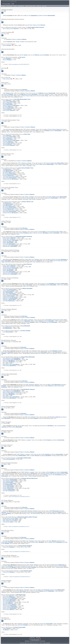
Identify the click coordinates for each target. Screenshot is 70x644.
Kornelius (8, 175)
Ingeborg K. (9, 300)
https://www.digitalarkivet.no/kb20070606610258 (19, 64)
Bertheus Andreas (10, 605)
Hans (7, 172)
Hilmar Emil (9, 361)
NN (4, 363)
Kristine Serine (10, 608)
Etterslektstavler (21, 6)
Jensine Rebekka (10, 607)
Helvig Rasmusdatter (60, 320)
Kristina (30, 322)
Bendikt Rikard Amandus (10, 518)
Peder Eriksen (7, 79)
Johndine (9, 489)
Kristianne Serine (10, 598)
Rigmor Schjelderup (20, 39)
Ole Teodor (51, 541)
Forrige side (39, 6)
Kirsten (49, 321)
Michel (7, 45)
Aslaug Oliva (9, 547)
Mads (39, 321)
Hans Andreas (9, 110)
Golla (53, 322)
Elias (48, 440)
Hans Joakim (9, 293)
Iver (33, 16)
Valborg (46, 456)
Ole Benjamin (9, 483)
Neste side (44, 6)
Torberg (7, 109)
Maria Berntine (10, 246)
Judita (8, 170)
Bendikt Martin (9, 239)
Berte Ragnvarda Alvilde (10, 519)
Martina (55, 233)
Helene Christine (47, 16)
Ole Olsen (38, 164)
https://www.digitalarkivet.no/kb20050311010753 (19, 527)
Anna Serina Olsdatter (41, 96)
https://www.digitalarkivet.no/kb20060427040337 (20, 552)
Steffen (35, 456)
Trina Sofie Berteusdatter (9, 96)
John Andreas (8, 610)
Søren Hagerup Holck (37, 25)
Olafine (8, 243)
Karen (50, 93)
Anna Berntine (8, 522)
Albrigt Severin (56, 542)
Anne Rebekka (10, 481)
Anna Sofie (9, 244)
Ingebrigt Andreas (10, 297)
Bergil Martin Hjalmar (11, 364)
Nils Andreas (9, 173)
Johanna (9, 94)
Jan (36, 55)
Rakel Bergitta (9, 600)
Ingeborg (62, 284)
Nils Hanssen (48, 163)
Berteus (7, 103)
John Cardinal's (30, 643)
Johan (7, 101)
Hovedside (3, 6)
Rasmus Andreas (37, 591)
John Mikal (9, 301)
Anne (8, 332)
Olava (8, 104)
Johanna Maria (40, 352)
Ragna (34, 418)
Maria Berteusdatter (21, 233)
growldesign (48, 643)
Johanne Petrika (10, 245)
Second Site (35, 643)
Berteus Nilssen (27, 96)
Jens (7, 327)
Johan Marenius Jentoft (12, 358)
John (57, 475)
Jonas (50, 284)
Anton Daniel (8, 596)
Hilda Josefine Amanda (10, 521)
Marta (8, 292)
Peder (36, 131)
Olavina (33, 94)
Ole (25, 55)
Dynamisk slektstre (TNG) (30, 6)
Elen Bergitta (10, 174)
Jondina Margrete (11, 240)
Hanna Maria (10, 178)
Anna (26, 321)
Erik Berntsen (37, 640)
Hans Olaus (9, 362)
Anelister (15, 6)
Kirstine (7, 60)
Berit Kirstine (9, 597)
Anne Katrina (9, 102)
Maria (52, 285)
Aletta (8, 482)
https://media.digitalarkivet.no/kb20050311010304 (19, 497)
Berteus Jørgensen (54, 512)
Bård (49, 320)
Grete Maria (19, 456)
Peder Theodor (9, 238)
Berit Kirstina (58, 590)
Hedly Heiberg (9, 366)
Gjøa (49, 164)
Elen (59, 163)
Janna (7, 59)
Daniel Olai (8, 241)
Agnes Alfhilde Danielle (11, 359)
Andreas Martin (38, 542)
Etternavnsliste (9, 6)
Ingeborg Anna (10, 298)
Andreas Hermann (10, 179)
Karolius (8, 488)
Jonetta (8, 486)
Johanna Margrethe (11, 105)
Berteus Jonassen (41, 233)
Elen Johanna (10, 480)
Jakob (44, 475)
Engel (45, 55)
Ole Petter (8, 107)
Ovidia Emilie (7, 566)
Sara (8, 485)
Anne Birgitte (9, 601)
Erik (24, 90)
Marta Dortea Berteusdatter (33, 512)
